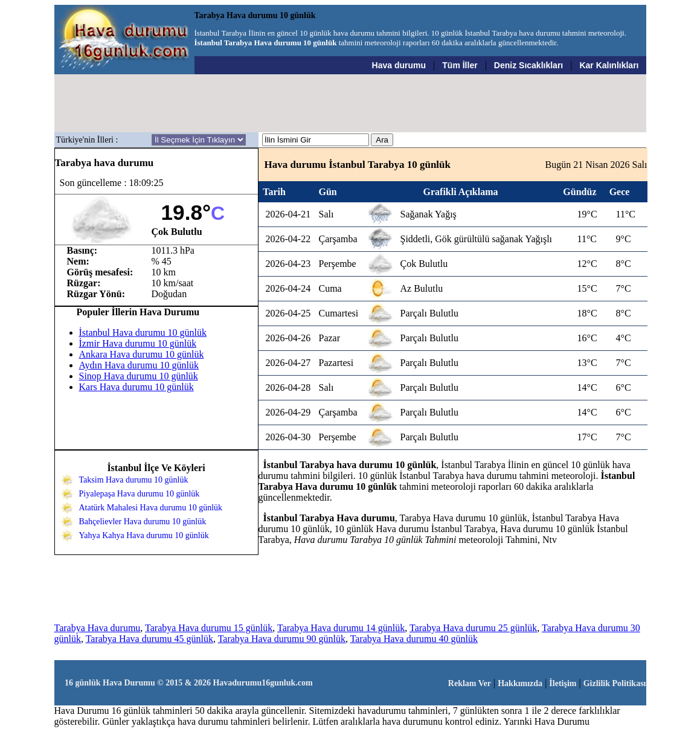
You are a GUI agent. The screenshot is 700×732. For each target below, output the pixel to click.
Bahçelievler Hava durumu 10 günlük (143, 522)
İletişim (563, 683)
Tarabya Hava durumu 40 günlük (414, 639)
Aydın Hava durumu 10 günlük (139, 365)
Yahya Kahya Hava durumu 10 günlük (144, 535)
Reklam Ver (470, 683)
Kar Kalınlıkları (609, 65)
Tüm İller (460, 65)
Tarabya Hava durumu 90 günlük (282, 639)
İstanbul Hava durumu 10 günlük (143, 332)
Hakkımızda (520, 683)
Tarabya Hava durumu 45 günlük (149, 639)
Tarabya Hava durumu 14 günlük (341, 628)
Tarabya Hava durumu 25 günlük (473, 628)
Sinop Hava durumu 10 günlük (139, 376)
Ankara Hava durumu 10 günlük (142, 354)
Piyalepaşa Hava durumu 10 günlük (140, 494)
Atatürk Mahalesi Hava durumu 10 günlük (151, 508)
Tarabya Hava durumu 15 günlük (209, 628)
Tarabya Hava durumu (98, 628)
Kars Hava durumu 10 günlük (136, 387)
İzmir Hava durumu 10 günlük (138, 343)
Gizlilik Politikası (615, 683)
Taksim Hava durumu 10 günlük (134, 480)
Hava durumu (399, 65)
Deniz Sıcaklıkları (528, 65)
